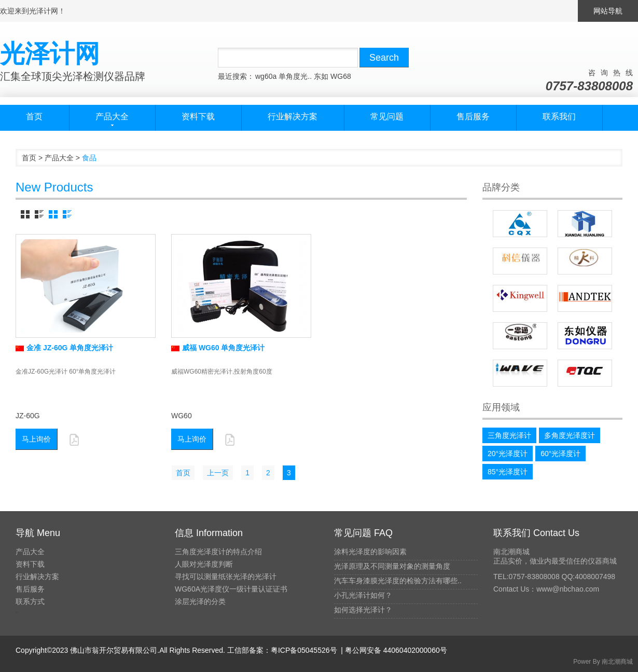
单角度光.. (295, 76)
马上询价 (36, 439)
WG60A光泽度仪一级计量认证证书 (231, 589)
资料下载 (198, 116)
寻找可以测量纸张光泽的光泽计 (226, 577)
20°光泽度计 (508, 454)
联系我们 (559, 116)
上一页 (218, 473)
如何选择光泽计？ (363, 610)
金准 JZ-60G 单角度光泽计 (64, 348)
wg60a (266, 76)
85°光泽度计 (508, 472)
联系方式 (30, 601)
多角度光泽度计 (570, 435)
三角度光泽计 (509, 435)
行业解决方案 (293, 116)
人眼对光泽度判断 (204, 564)
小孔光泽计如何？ (363, 595)
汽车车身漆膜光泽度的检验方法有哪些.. (398, 581)
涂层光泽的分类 (200, 601)
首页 (34, 116)
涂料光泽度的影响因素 (370, 552)
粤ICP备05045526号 (304, 650)
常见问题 (387, 116)
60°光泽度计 (560, 454)
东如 (321, 76)
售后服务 (473, 116)
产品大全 (59, 158)
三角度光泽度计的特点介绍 (218, 552)
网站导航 (608, 11)
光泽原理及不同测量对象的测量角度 (392, 566)
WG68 (341, 76)
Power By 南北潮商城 (603, 662)
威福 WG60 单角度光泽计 (218, 348)
